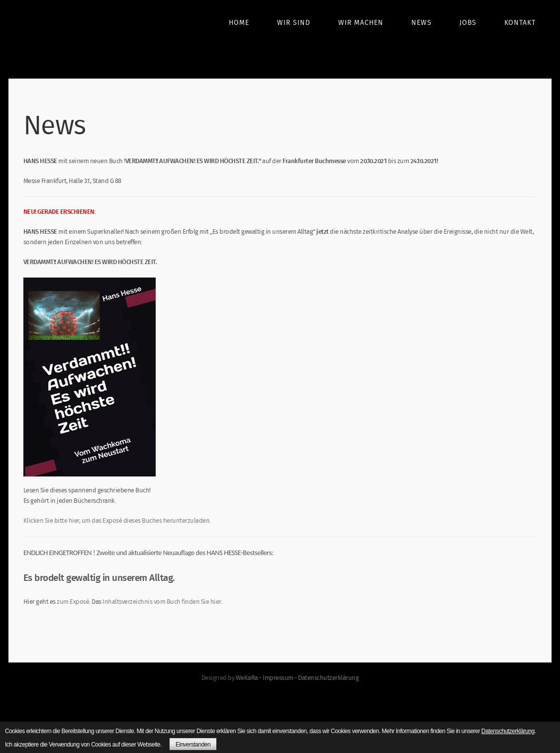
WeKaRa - (249, 678)
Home (239, 23)
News (421, 23)
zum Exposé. (73, 608)
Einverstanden (193, 745)
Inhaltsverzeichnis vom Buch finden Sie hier (162, 608)
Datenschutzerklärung (328, 678)
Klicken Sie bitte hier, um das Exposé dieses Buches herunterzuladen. (117, 526)
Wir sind (294, 23)
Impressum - (280, 678)
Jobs (468, 23)
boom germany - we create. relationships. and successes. (68, 41)
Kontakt (520, 23)
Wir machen (361, 23)
